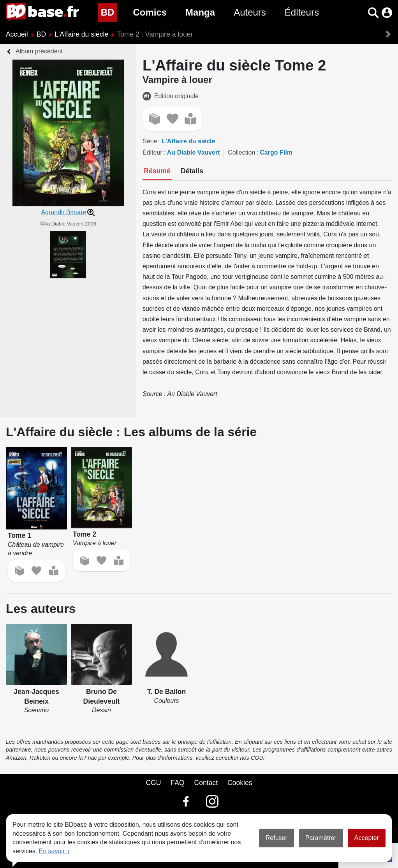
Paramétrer (321, 838)
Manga (200, 12)
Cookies (240, 783)
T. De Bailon (167, 692)
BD (109, 11)
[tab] (157, 172)
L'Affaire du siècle (81, 34)
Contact (206, 783)
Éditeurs (302, 12)
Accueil (17, 34)
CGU (153, 783)
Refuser (276, 838)
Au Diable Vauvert (194, 152)
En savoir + (55, 851)
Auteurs (250, 12)
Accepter (367, 838)
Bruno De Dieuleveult (102, 696)
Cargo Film (276, 152)
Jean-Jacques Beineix (36, 696)
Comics (150, 12)
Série (150, 141)
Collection (241, 152)
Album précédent (39, 51)
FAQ (177, 783)
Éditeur (152, 152)
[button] (373, 13)
